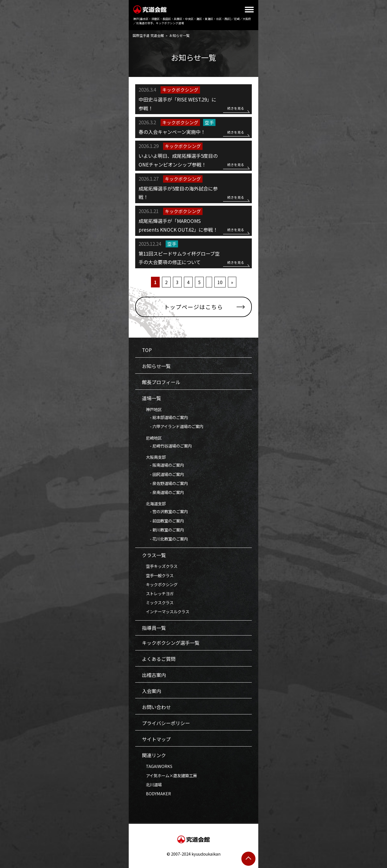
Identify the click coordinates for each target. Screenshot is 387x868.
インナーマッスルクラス (166, 611)
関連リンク (154, 755)
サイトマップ (156, 739)
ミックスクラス (158, 602)
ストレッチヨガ (158, 593)
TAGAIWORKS (157, 766)
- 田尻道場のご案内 (163, 474)
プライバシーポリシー (166, 723)
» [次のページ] (232, 282)
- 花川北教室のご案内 (165, 539)
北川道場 (152, 784)
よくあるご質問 (159, 659)
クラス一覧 (154, 555)
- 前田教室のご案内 (163, 521)
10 (220, 282)
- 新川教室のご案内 (163, 530)
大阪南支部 (154, 457)
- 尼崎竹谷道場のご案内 (167, 446)
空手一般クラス (158, 575)
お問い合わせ (156, 707)
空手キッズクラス (160, 566)
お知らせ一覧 (156, 366)
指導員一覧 (154, 628)
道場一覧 (152, 398)
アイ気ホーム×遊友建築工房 (169, 775)
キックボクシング (160, 584)
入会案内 (152, 691)
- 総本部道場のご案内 (165, 417)
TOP (147, 350)
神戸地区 (152, 409)
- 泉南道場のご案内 (163, 492)
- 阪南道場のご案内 (163, 465)
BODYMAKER (156, 793)
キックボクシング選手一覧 (171, 643)
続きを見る (236, 108)
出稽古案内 (154, 675)
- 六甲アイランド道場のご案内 (173, 426)
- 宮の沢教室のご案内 (165, 511)
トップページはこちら (193, 307)
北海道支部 (154, 503)
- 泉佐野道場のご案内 (165, 483)
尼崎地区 (152, 438)
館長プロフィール (161, 382)
